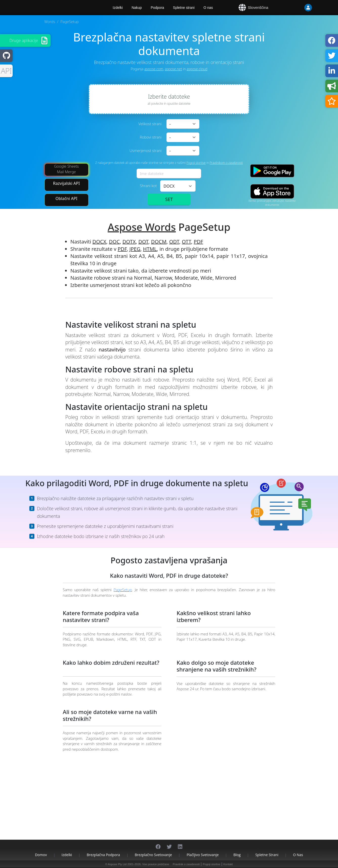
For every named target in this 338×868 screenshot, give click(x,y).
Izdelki (67, 855)
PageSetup (123, 590)
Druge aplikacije (24, 40)
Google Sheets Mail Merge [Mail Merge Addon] (67, 169)
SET (169, 199)
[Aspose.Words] (59, 8)
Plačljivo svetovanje (203, 855)
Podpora (157, 8)
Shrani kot (148, 186)
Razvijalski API (67, 183)
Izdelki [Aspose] (118, 8)
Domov (41, 855)
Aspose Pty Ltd (117, 864)
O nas (208, 8)
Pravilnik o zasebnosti (186, 864)
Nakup (137, 8)
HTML (150, 249)
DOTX (129, 242)
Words (50, 21)
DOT (143, 242)
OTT (186, 242)
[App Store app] (272, 192)
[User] (298, 8)
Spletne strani (184, 8)
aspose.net (173, 69)
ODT (174, 242)
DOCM (159, 242)
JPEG (135, 249)
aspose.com (154, 69)
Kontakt (228, 864)
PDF (198, 242)
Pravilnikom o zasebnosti (226, 163)
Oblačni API (66, 198)
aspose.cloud (197, 69)
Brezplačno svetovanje (153, 855)
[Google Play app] (272, 171)
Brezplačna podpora (103, 855)
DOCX (99, 242)
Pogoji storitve (196, 163)
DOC (114, 242)
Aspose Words (142, 227)
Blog (237, 855)
